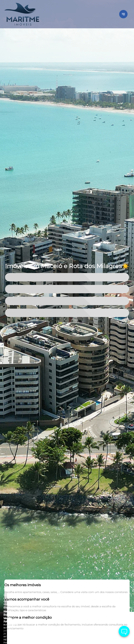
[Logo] (25, 14)
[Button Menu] (123, 14)
